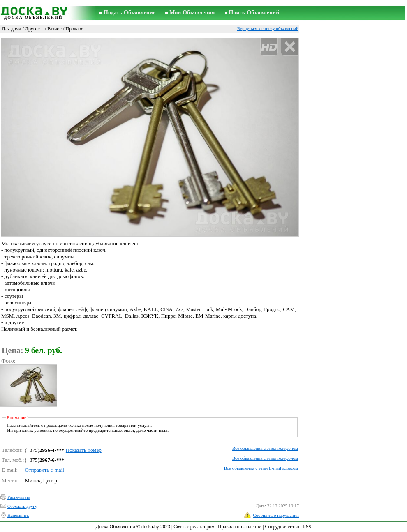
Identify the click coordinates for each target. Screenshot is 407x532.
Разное (54, 29)
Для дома (11, 29)
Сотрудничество (282, 527)
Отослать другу (22, 506)
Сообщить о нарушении (276, 515)
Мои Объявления (192, 13)
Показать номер (84, 450)
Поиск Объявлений (254, 13)
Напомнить (18, 515)
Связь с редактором (194, 527)
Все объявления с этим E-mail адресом (261, 468)
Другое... (34, 29)
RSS (307, 527)
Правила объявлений (240, 527)
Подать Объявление (129, 13)
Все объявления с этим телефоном (265, 448)
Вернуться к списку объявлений (268, 28)
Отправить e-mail (44, 470)
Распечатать (19, 497)
